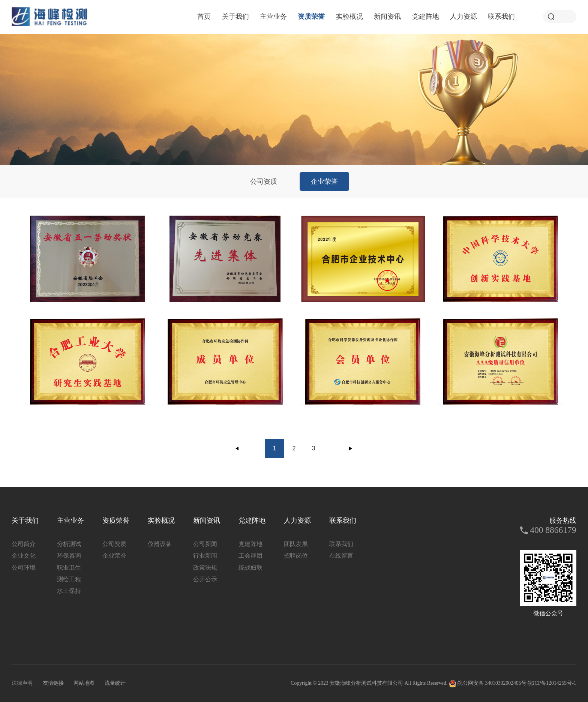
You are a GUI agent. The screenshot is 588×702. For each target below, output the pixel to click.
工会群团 (250, 556)
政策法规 (205, 568)
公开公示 (205, 579)
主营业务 (273, 16)
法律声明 (22, 683)
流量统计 (115, 683)
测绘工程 (69, 579)
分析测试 (69, 544)
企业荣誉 (324, 181)
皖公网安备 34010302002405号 (488, 684)
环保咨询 (69, 556)
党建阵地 (426, 16)
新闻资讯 (387, 16)
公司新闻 (205, 544)
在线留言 (341, 556)
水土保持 (69, 591)
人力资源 (463, 16)
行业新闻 (205, 556)
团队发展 (296, 544)
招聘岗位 (296, 556)
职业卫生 (69, 568)
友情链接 (53, 683)
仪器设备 (160, 544)
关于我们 (235, 16)
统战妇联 (250, 568)
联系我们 (501, 16)
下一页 (351, 448)
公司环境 (24, 568)
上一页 (237, 448)
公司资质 (264, 181)
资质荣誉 (311, 16)
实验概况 (349, 16)
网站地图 (84, 683)
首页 (204, 16)
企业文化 (24, 556)
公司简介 (24, 544)
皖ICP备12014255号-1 (552, 683)
